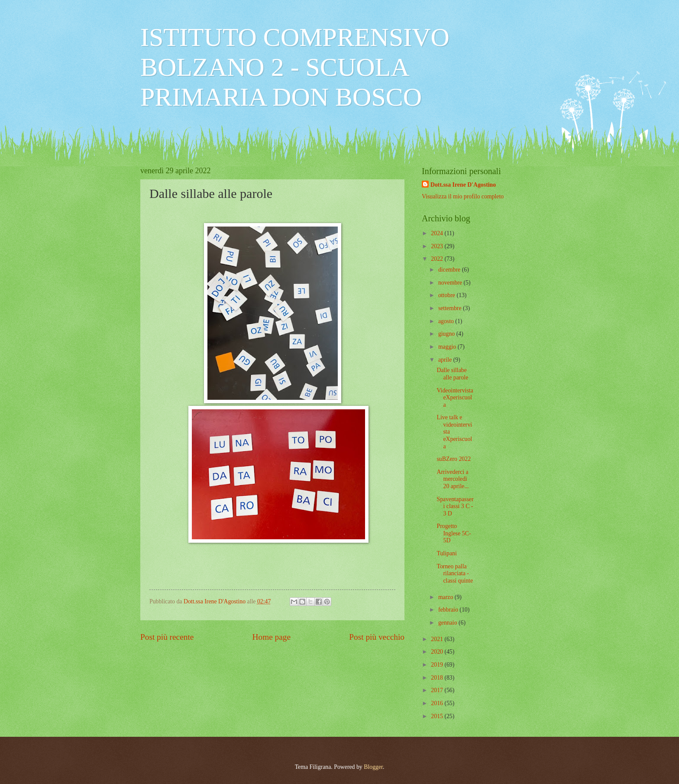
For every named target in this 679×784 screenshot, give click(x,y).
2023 (438, 246)
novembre (451, 283)
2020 (438, 652)
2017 (438, 690)
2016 (438, 703)
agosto (447, 321)
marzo (446, 597)
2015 (438, 716)
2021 (438, 639)
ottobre (448, 295)
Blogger (373, 767)
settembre (451, 308)
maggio (448, 347)
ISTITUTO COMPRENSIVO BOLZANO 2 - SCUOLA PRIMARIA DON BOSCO (295, 67)
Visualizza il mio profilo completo (463, 196)
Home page (272, 637)
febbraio (449, 610)
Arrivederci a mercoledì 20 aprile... (453, 479)
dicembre (450, 270)
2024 (438, 233)
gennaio (448, 623)
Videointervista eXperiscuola (455, 398)
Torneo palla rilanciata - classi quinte (455, 573)
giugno (447, 334)
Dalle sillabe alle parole (452, 374)
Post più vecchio (377, 637)
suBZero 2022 (454, 459)
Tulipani (446, 553)
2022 (438, 259)
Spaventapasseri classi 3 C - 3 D (455, 506)
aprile (446, 360)
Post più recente (167, 637)
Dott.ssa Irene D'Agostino (463, 185)
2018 (438, 678)
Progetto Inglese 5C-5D (454, 533)
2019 (438, 665)
